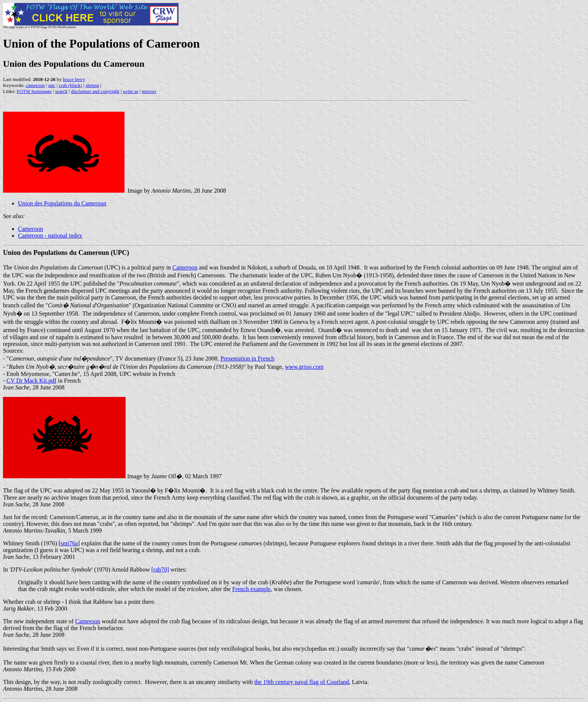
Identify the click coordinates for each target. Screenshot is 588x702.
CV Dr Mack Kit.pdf (31, 381)
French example (251, 589)
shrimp (92, 85)
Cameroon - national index (50, 236)
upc (52, 85)
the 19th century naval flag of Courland (301, 682)
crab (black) (70, 85)
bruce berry (74, 79)
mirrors (149, 91)
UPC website (135, 374)
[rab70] (160, 570)
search (61, 91)
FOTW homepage (34, 91)
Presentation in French (247, 358)
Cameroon (31, 229)
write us (131, 91)
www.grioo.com (304, 367)
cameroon (35, 85)
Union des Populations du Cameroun (62, 203)
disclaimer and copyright (95, 91)
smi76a (69, 543)
